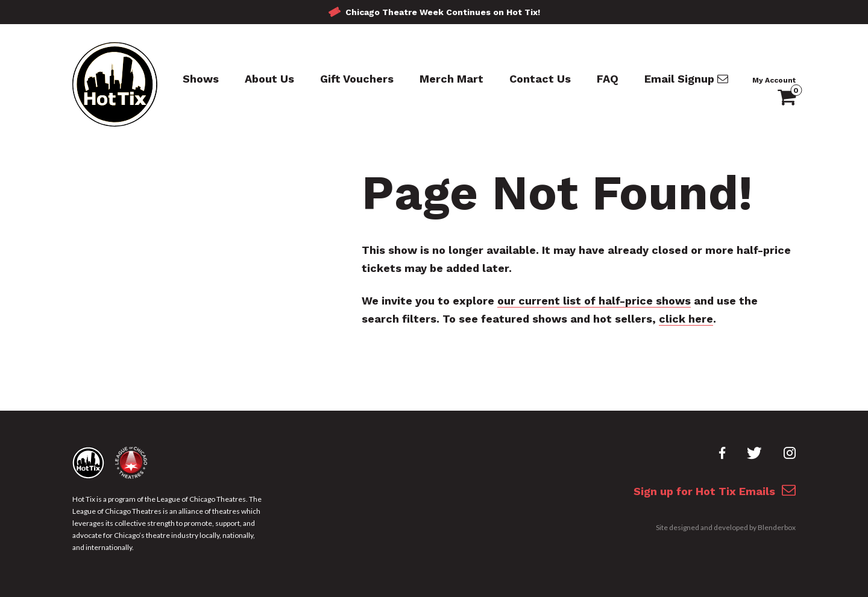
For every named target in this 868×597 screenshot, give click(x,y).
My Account (774, 80)
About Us (269, 79)
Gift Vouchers (357, 79)
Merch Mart (451, 79)
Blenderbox (777, 527)
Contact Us (540, 79)
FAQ (608, 79)
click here (686, 319)
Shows (201, 79)
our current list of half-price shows (594, 301)
